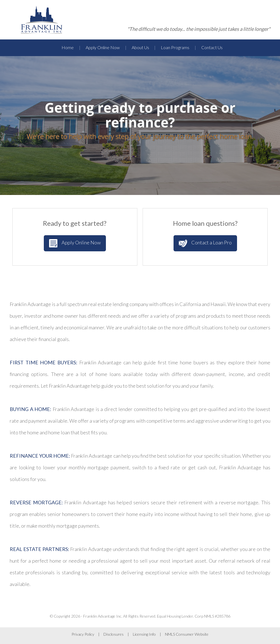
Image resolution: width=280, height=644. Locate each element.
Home (68, 47)
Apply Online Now (103, 47)
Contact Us (212, 47)
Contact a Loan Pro (205, 243)
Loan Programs (175, 47)
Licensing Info (144, 634)
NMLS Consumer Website (187, 634)
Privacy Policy (83, 634)
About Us (140, 47)
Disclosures (114, 634)
